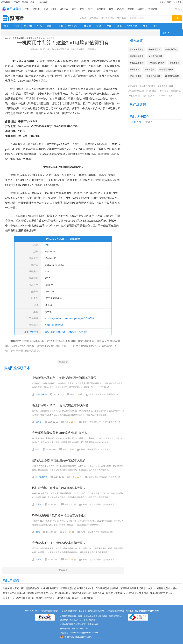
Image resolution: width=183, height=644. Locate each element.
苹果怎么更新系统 (82, 593)
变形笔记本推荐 (166, 70)
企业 (82, 9)
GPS (156, 26)
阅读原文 (63, 362)
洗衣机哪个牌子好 (25, 598)
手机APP (136, 122)
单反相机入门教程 (147, 86)
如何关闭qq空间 (11, 588)
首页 (6, 26)
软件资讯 (73, 26)
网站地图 (130, 611)
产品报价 (82, 18)
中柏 (47, 245)
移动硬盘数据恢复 (30, 588)
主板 (109, 26)
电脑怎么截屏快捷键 (82, 598)
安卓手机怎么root (165, 86)
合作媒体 (73, 611)
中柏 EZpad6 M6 (53, 167)
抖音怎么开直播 (114, 593)
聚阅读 (29, 38)
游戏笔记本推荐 (137, 63)
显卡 (145, 26)
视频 (32, 2)
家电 (74, 9)
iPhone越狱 (164, 91)
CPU (60, 26)
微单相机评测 (149, 96)
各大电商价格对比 (54, 325)
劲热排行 (94, 18)
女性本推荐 (175, 63)
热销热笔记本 (154, 49)
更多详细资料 (31, 332)
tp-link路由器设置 (50, 588)
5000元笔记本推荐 (157, 63)
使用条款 (92, 611)
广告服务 (64, 611)
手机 (27, 9)
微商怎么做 (98, 593)
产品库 (17, 2)
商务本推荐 (135, 70)
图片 (47, 332)
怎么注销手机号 (63, 593)
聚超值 (25, 2)
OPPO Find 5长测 (165, 96)
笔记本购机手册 (137, 56)
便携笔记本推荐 (153, 76)
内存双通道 (151, 91)
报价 (53, 332)
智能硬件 (153, 9)
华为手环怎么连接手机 (107, 588)
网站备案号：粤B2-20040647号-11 (75, 629)
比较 (64, 332)
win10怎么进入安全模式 (136, 593)
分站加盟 (111, 611)
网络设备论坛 (108, 18)
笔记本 (36, 9)
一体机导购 (149, 70)
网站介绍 (45, 611)
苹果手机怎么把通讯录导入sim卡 (77, 588)
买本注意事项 (136, 76)
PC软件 (149, 122)
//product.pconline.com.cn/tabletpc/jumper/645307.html (70, 318)
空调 (99, 26)
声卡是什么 (8, 598)
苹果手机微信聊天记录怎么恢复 (136, 588)
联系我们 (101, 611)
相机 (54, 9)
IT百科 (141, 9)
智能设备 (132, 26)
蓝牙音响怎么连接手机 (14, 593)
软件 (90, 9)
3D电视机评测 (134, 96)
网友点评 (72, 332)
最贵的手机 (176, 91)
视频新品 (101, 9)
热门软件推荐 (140, 116)
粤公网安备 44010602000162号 (76, 637)
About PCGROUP (32, 611)
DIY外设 (64, 9)
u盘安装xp (133, 86)
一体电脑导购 (171, 49)
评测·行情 (83, 332)
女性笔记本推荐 (155, 56)
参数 (58, 332)
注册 (169, 2)
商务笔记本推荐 (172, 76)
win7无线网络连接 (136, 91)
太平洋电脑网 (18, 38)
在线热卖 (122, 18)
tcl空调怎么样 (63, 598)
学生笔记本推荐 (137, 49)
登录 (162, 2)
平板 (46, 9)
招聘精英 (120, 611)
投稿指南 (83, 611)
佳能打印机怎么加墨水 (166, 588)
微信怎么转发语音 (45, 598)
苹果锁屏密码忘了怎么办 (40, 593)
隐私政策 (54, 611)
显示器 (87, 26)
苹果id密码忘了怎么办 (161, 593)
